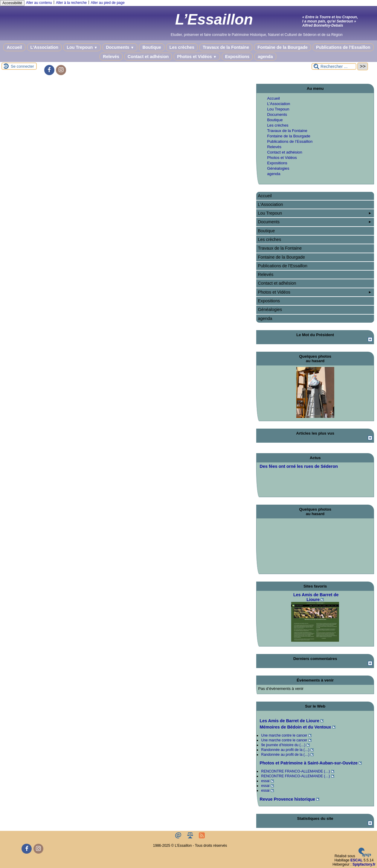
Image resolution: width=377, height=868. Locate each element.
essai (265, 781)
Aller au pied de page (107, 3)
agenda (265, 57)
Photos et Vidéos (197, 57)
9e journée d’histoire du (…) (283, 745)
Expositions (237, 57)
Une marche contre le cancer (284, 735)
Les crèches (182, 47)
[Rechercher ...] (334, 66)
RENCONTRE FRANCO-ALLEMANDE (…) (295, 771)
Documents (120, 47)
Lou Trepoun (82, 47)
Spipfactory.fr (364, 864)
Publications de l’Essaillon (343, 47)
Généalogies (278, 168)
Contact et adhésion (148, 57)
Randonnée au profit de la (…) (285, 750)
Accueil (14, 47)
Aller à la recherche (71, 3)
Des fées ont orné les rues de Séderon (299, 466)
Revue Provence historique (287, 799)
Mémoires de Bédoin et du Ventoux (295, 727)
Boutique (152, 47)
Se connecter (22, 66)
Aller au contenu (39, 3)
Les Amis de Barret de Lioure (289, 721)
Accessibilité (12, 3)
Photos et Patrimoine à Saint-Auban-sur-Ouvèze (309, 763)
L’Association (45, 47)
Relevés (111, 57)
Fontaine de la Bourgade (283, 47)
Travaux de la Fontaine (226, 47)
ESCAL (357, 860)
